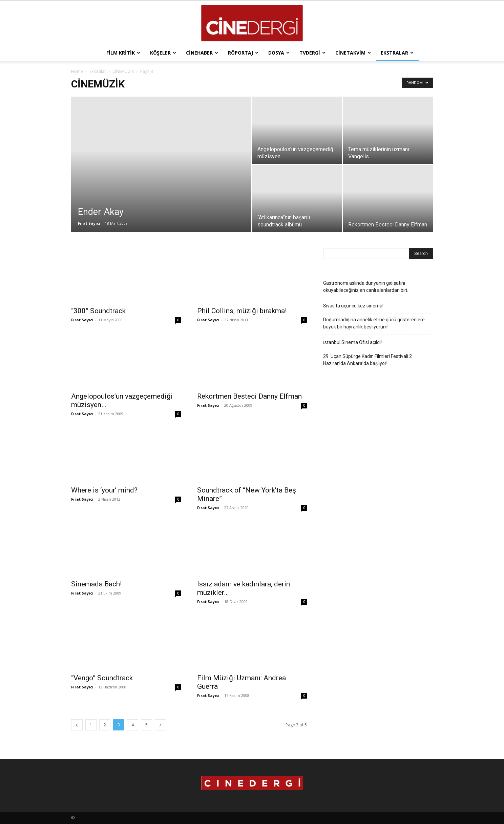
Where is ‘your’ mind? (104, 490)
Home (77, 71)
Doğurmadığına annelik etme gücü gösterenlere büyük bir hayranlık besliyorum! (374, 323)
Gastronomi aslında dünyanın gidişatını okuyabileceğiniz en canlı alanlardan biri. (366, 287)
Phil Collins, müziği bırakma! (242, 311)
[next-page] (161, 725)
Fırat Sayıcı (89, 223)
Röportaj (243, 53)
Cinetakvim (353, 53)
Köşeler (163, 53)
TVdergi (312, 53)
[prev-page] (77, 725)
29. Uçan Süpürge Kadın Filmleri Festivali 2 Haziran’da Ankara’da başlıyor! (367, 360)
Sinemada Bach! (96, 584)
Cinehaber (202, 53)
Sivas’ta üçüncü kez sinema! (353, 306)
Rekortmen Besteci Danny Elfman (249, 396)
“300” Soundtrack (98, 311)
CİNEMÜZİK (123, 71)
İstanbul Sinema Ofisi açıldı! (352, 342)
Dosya (279, 53)
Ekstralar (397, 53)
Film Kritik (123, 53)
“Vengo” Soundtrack (102, 678)
